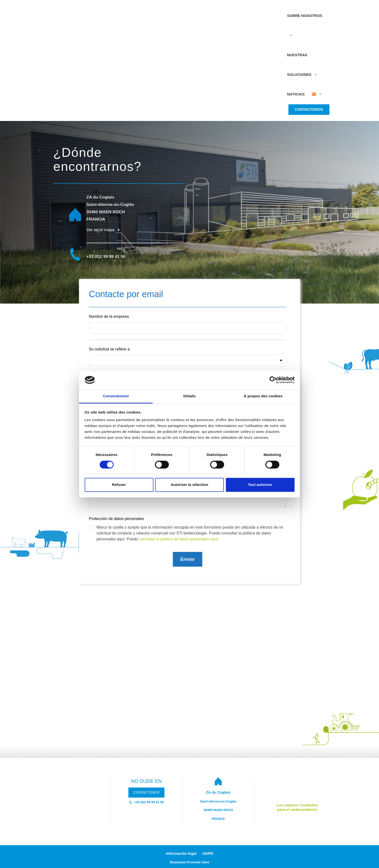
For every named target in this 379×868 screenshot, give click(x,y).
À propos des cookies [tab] (263, 396)
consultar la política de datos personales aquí (178, 539)
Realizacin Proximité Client (190, 862)
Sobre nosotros (305, 29)
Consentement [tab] (116, 396)
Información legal (181, 853)
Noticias (296, 94)
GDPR (208, 853)
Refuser (119, 485)
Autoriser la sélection (190, 485)
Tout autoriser (260, 485)
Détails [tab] (189, 396)
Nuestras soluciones (304, 69)
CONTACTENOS (309, 109)
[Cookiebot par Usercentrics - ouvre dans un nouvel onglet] (273, 380)
